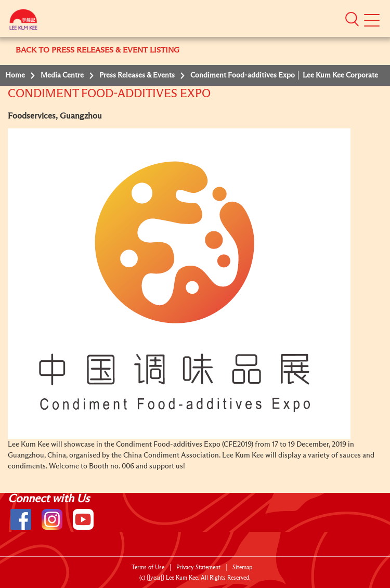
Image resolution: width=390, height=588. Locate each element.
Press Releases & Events (137, 75)
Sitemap (242, 567)
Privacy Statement (198, 567)
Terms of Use (148, 567)
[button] (352, 19)
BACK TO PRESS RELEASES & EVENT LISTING (97, 50)
